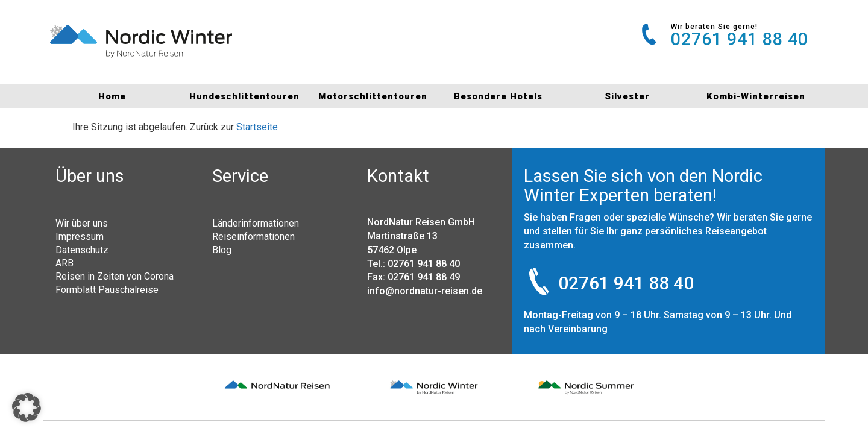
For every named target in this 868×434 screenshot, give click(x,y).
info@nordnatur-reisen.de (425, 291)
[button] (27, 407)
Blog (222, 250)
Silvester (627, 96)
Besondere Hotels (498, 96)
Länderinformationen (256, 223)
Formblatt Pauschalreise (107, 289)
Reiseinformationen (253, 236)
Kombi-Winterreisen (756, 96)
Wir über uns (82, 223)
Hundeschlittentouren (241, 96)
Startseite (257, 127)
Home (112, 96)
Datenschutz (82, 250)
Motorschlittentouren (370, 96)
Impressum (80, 236)
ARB (64, 263)
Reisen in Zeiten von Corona (115, 276)
